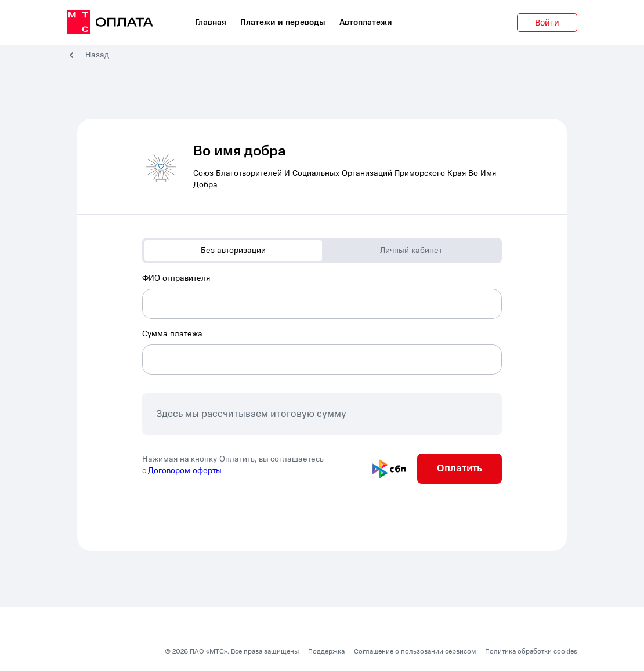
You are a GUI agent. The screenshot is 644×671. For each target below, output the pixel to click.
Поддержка (326, 651)
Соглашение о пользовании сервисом (415, 651)
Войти (547, 23)
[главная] (110, 23)
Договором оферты (185, 471)
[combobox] (322, 296)
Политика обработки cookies (531, 651)
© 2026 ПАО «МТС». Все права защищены (232, 651)
